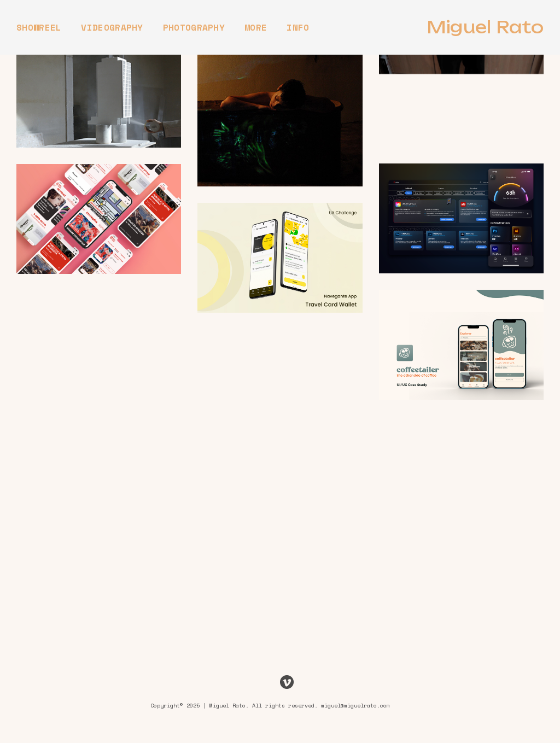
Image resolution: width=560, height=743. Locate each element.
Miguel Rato (485, 27)
